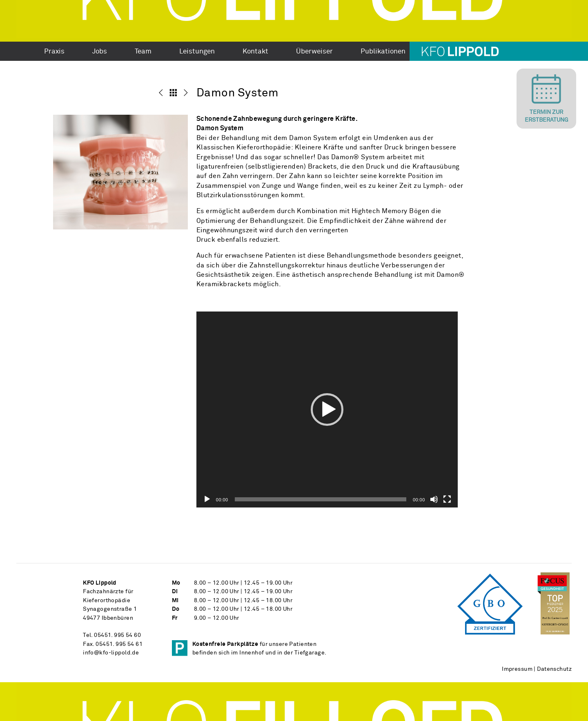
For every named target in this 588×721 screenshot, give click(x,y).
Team (143, 52)
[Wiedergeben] (207, 499)
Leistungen (197, 52)
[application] (327, 409)
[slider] (321, 499)
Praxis (54, 52)
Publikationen (383, 52)
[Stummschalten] (434, 499)
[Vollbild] (447, 499)
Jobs (100, 52)
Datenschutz (554, 669)
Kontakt (255, 52)
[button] (327, 409)
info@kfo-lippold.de (111, 653)
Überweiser (314, 52)
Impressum (517, 669)
